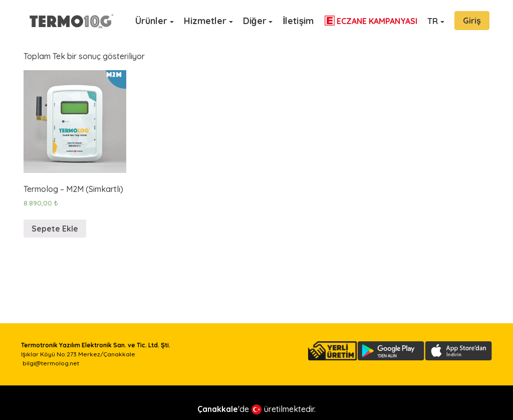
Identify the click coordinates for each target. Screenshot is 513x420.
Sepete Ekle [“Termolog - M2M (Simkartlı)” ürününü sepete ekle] (55, 229)
